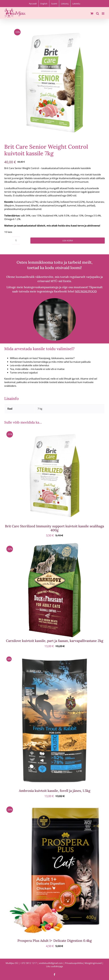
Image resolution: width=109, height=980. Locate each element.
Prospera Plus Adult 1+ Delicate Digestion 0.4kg (55, 941)
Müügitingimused (93, 963)
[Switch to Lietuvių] (65, 4)
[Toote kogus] (16, 241)
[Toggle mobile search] (98, 14)
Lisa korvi (68, 241)
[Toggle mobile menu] (103, 14)
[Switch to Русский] (33, 4)
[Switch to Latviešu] (76, 4)
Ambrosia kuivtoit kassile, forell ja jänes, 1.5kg (55, 791)
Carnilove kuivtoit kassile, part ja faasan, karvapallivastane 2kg (55, 641)
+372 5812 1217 (29, 963)
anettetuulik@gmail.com (51, 963)
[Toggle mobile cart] (92, 14)
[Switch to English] (44, 4)
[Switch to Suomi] (54, 4)
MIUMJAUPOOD (86, 291)
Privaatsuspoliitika (74, 963)
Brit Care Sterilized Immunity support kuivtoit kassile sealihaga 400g (54, 528)
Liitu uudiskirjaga (54, 966)
